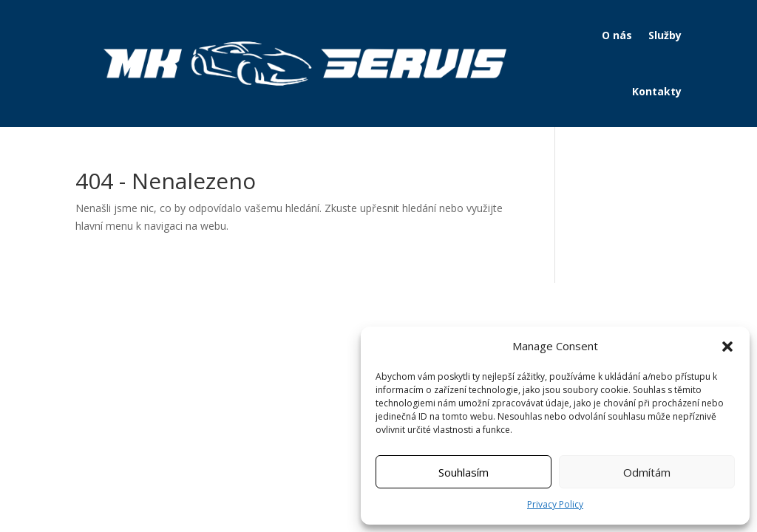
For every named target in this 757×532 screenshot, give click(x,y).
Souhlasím (464, 472)
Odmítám (647, 472)
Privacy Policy (555, 504)
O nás (617, 35)
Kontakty (657, 91)
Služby (665, 35)
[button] (727, 347)
